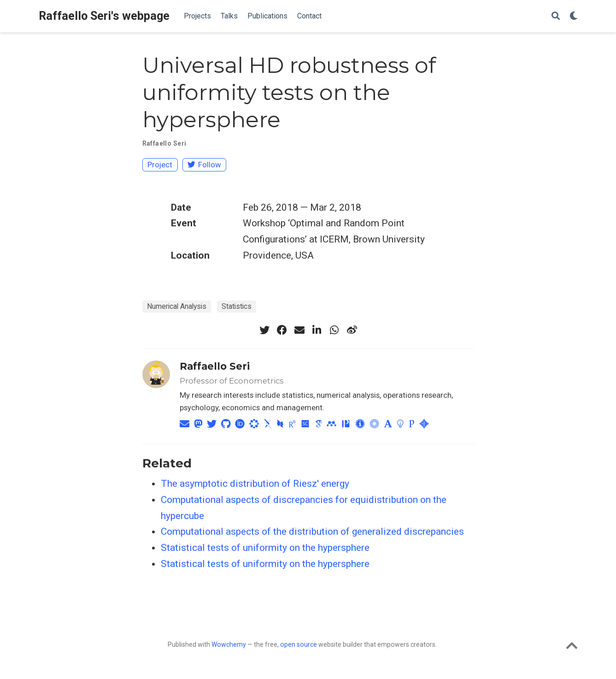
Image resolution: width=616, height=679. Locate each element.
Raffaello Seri (164, 143)
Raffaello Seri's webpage (104, 16)
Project (160, 165)
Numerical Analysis (177, 306)
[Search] (556, 16)
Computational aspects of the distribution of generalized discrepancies (312, 531)
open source (299, 644)
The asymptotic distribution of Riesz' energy (255, 484)
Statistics (237, 306)
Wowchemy (229, 644)
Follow (204, 165)
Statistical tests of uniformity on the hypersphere (265, 548)
